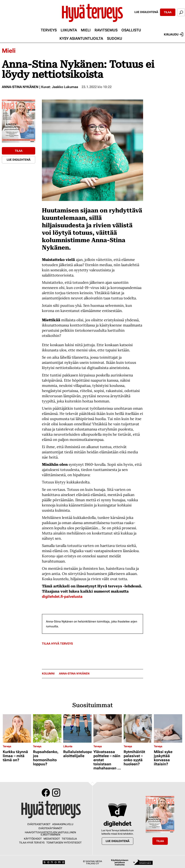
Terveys (49, 30)
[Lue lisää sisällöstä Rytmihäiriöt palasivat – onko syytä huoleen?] (138, 728)
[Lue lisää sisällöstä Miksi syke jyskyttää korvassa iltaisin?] (168, 728)
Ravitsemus (106, 30)
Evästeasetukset (39, 824)
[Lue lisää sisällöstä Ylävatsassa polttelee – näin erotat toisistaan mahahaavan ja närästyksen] (108, 728)
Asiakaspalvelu (63, 824)
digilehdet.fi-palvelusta (62, 596)
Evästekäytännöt (50, 828)
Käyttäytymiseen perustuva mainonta (120, 862)
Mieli (86, 30)
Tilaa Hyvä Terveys (57, 644)
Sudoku (115, 38)
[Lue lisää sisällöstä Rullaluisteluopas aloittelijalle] (77, 728)
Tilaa (168, 12)
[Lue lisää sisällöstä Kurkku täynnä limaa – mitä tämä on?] (17, 728)
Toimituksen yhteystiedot (64, 843)
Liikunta (69, 30)
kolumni (48, 674)
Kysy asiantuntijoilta (81, 38)
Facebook (46, 793)
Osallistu (131, 30)
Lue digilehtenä (146, 12)
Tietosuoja (69, 839)
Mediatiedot (52, 839)
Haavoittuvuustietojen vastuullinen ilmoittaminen (50, 833)
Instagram (56, 793)
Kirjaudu (174, 34)
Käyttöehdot (33, 839)
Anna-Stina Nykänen (20, 87)
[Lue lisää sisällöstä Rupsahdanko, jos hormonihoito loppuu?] (47, 728)
